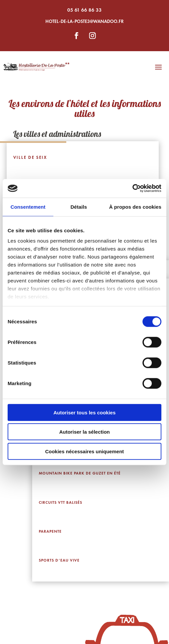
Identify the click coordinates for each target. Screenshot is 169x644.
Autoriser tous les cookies (84, 412)
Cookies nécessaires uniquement (84, 451)
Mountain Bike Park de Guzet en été (80, 473)
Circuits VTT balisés (60, 502)
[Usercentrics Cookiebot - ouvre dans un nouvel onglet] (132, 188)
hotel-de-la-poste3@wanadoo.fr (84, 21)
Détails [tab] (79, 207)
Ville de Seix (30, 157)
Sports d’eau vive (59, 560)
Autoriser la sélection (85, 432)
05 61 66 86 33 (84, 10)
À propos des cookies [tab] (135, 207)
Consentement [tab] (28, 207)
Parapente (50, 531)
